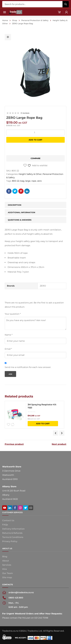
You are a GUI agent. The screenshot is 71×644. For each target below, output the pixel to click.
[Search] (66, 4)
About (6, 561)
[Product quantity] (36, 132)
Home (5, 20)
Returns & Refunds (12, 533)
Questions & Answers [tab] (20, 220)
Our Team (8, 573)
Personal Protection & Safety (35, 20)
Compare (35, 158)
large (28, 181)
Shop (15, 20)
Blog (5, 557)
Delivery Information (13, 529)
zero (39, 181)
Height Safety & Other (30, 174)
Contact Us (8, 520)
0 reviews (25, 113)
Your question (13, 314)
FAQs (5, 525)
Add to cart (35, 140)
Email (8, 349)
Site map (7, 577)
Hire (5, 569)
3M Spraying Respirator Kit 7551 (42, 406)
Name (9, 335)
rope (34, 181)
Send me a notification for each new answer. (28, 367)
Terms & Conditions (13, 537)
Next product (59, 444)
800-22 (16, 181)
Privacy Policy (10, 541)
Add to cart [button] (43, 424)
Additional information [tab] (21, 212)
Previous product (14, 444)
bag (22, 181)
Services (7, 565)
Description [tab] (15, 205)
